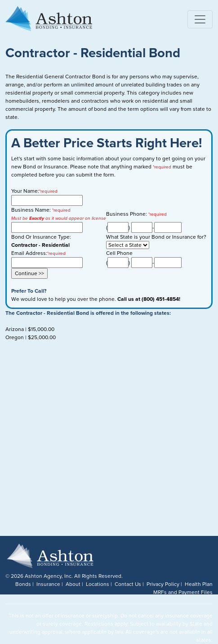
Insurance (48, 584)
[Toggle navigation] (200, 19)
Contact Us (128, 584)
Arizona (15, 329)
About (73, 584)
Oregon (15, 337)
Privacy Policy (163, 584)
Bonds (23, 584)
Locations (98, 584)
